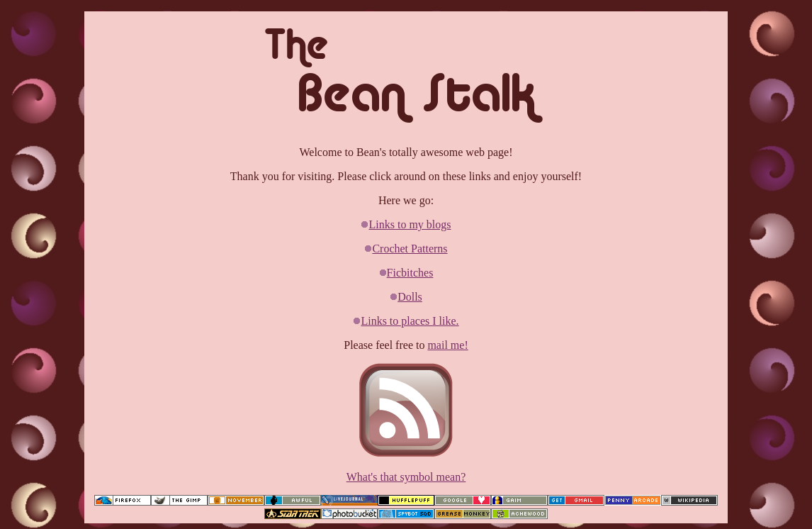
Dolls (410, 297)
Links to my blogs (410, 224)
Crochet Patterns (410, 249)
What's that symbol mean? (406, 477)
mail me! (447, 345)
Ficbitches (410, 273)
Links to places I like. (410, 321)
